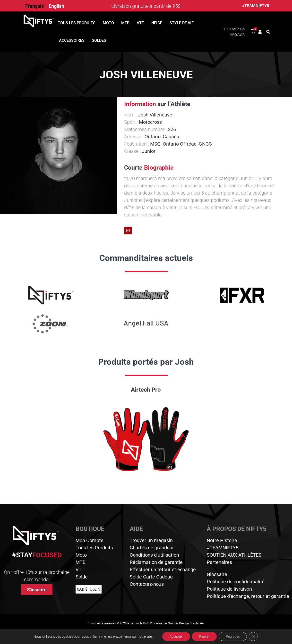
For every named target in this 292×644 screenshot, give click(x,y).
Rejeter (204, 636)
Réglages (233, 636)
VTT (140, 23)
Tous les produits (77, 23)
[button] (268, 32)
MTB (125, 23)
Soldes (99, 40)
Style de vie (182, 23)
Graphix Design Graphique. (186, 623)
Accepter (176, 636)
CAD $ (82, 589)
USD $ (95, 589)
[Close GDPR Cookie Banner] (254, 636)
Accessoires (72, 40)
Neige (157, 23)
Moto (108, 23)
